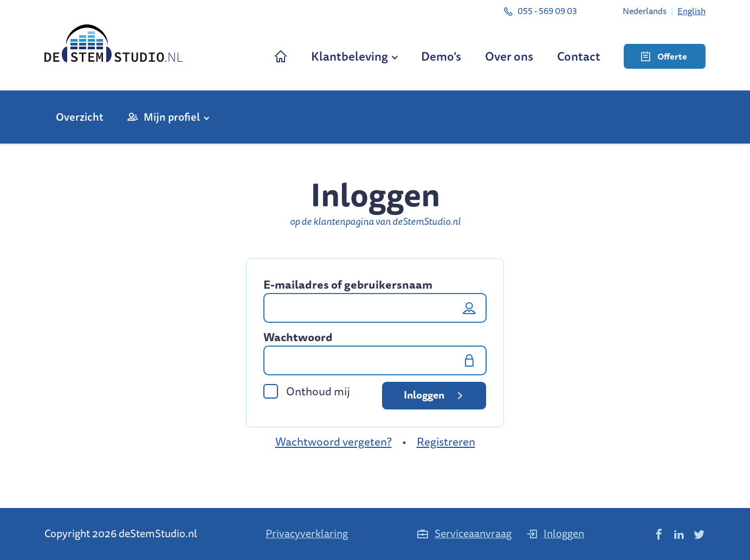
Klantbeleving (350, 56)
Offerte (664, 56)
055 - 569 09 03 (540, 11)
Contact (579, 56)
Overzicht (80, 117)
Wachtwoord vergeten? (334, 442)
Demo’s (441, 56)
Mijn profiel (172, 117)
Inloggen (435, 395)
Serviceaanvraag (464, 533)
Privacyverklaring (307, 533)
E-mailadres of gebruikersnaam (348, 285)
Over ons (509, 56)
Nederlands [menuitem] (645, 11)
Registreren (446, 442)
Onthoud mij (307, 391)
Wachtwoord (298, 337)
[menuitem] (645, 11)
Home (281, 56)
